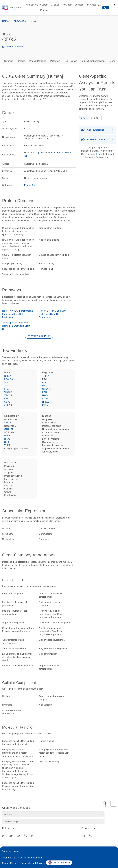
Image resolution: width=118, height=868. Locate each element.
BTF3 (7, 399)
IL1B (45, 392)
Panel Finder (96, 154)
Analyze (55, 5)
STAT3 (8, 423)
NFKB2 (46, 402)
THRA (7, 445)
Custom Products (45, 7)
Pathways (55, 61)
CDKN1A (47, 389)
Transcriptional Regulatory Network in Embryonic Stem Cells (16, 326)
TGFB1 (46, 376)
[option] (7, 34)
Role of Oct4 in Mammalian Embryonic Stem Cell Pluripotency (53, 314)
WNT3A (8, 392)
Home (5, 21)
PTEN (45, 405)
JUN (6, 386)
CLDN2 (46, 399)
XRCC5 (8, 395)
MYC (45, 386)
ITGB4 (45, 395)
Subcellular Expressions (93, 61)
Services (79, 5)
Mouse (28, 185)
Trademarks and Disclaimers (34, 863)
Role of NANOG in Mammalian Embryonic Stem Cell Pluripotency (17, 314)
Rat (34, 185)
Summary (9, 61)
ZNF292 (8, 405)
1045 (35, 153)
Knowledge (67, 5)
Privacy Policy (9, 863)
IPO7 (7, 389)
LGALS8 (9, 379)
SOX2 (7, 402)
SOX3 (7, 442)
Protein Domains (38, 61)
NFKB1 (8, 376)
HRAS (7, 439)
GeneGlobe (15, 8)
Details (22, 61)
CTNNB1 (9, 429)
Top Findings (71, 61)
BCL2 (45, 382)
